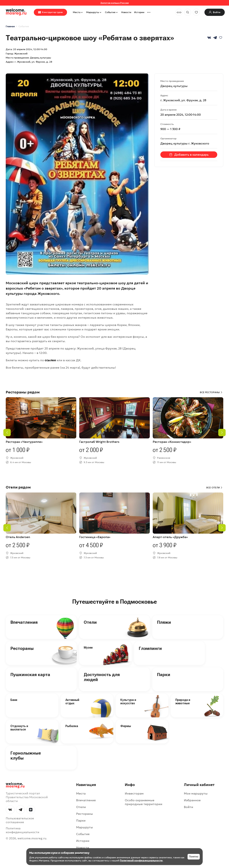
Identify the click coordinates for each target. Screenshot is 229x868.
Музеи (88, 648)
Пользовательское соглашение (20, 820)
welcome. (15, 785)
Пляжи (164, 622)
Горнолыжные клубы (26, 756)
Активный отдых (72, 702)
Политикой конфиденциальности (141, 861)
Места (78, 12)
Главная (10, 26)
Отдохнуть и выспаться (19, 728)
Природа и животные (183, 702)
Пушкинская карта (30, 675)
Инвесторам (134, 793)
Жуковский (21, 53)
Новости (126, 12)
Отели (90, 622)
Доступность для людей (102, 677)
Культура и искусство (128, 702)
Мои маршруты (196, 793)
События (112, 12)
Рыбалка (72, 726)
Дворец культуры (174, 86)
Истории (139, 12)
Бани (14, 700)
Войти (189, 807)
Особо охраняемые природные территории (144, 802)
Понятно (194, 857)
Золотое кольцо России (115, 3)
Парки (164, 675)
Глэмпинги (150, 648)
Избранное (192, 800)
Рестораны (22, 648)
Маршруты (94, 12)
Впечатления (24, 622)
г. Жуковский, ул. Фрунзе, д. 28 (33, 62)
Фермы (126, 726)
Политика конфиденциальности (22, 830)
